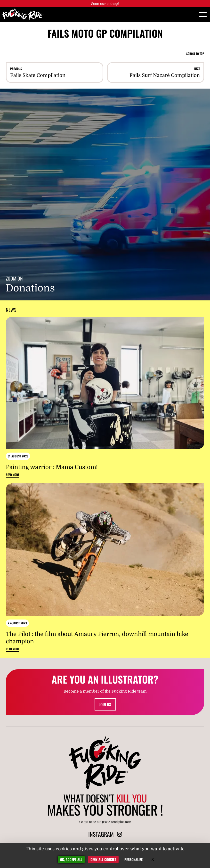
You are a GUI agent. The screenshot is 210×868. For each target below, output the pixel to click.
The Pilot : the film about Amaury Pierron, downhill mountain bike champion (97, 638)
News (11, 310)
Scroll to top (195, 54)
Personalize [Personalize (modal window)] (133, 859)
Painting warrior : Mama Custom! (52, 467)
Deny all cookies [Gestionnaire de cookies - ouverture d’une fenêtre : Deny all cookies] (103, 859)
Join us (105, 704)
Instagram (105, 834)
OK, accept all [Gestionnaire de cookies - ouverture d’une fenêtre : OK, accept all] (71, 859)
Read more (12, 475)
